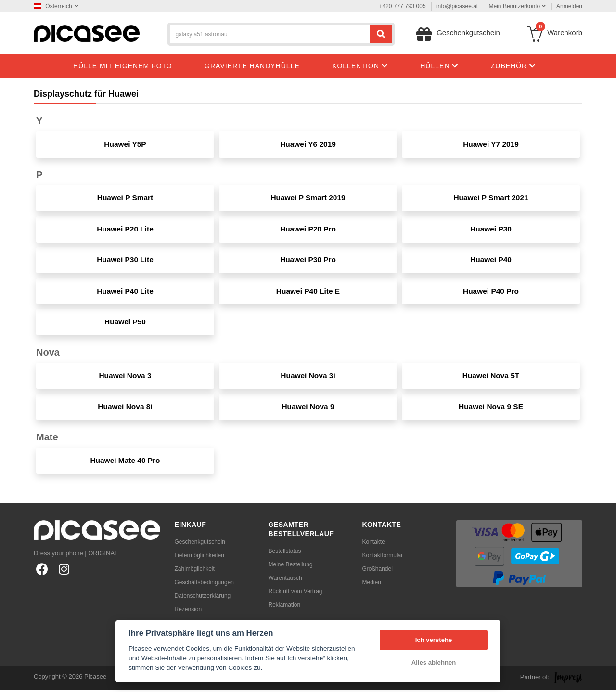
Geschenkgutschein (200, 544)
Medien (372, 584)
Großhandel (378, 571)
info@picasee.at (457, 6)
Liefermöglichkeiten (199, 557)
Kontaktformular (383, 557)
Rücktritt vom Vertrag (295, 593)
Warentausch (285, 580)
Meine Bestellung (291, 566)
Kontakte (374, 544)
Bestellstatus (285, 553)
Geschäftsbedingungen (204, 584)
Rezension (188, 611)
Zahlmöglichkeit (195, 571)
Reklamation (285, 607)
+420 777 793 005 (403, 6)
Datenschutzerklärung (203, 598)
